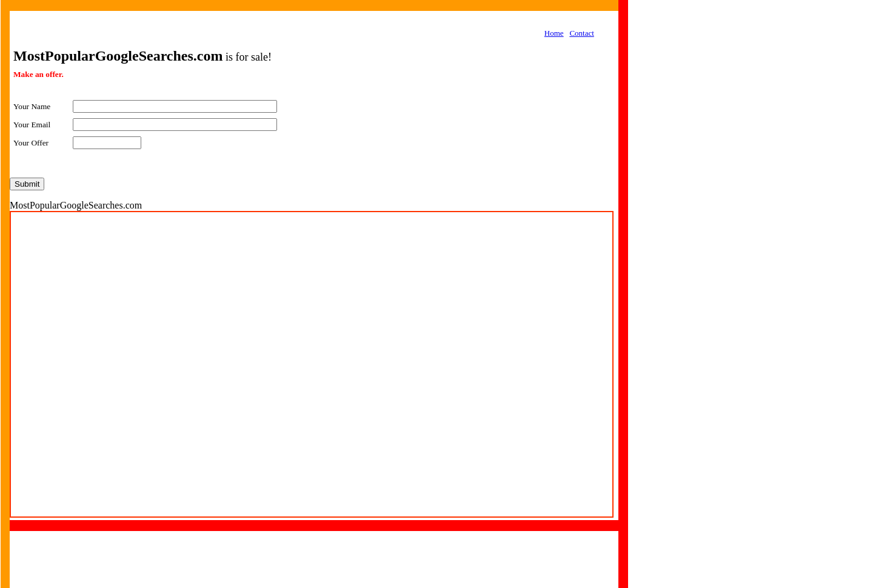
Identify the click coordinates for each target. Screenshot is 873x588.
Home (554, 33)
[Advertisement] (707, 192)
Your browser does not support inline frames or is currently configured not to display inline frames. (312, 364)
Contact (581, 33)
